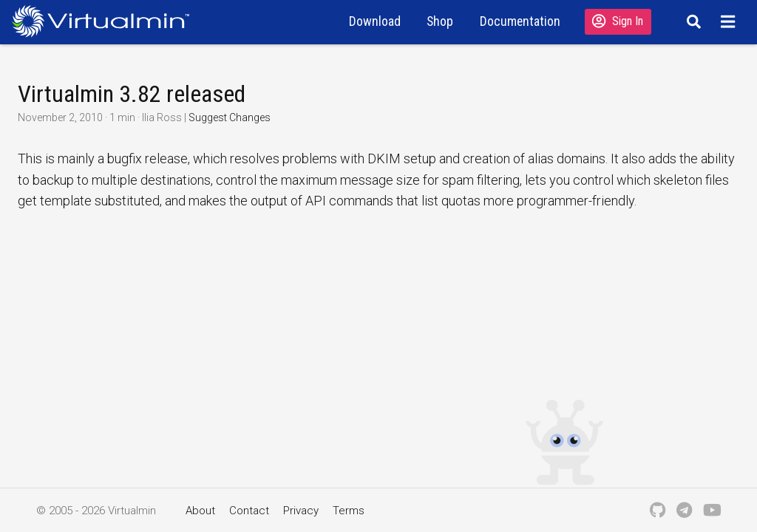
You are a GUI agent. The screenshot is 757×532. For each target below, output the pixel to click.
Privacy (301, 511)
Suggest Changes (230, 117)
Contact (249, 511)
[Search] (692, 21)
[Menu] (730, 21)
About (200, 511)
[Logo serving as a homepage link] (106, 21)
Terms (349, 511)
